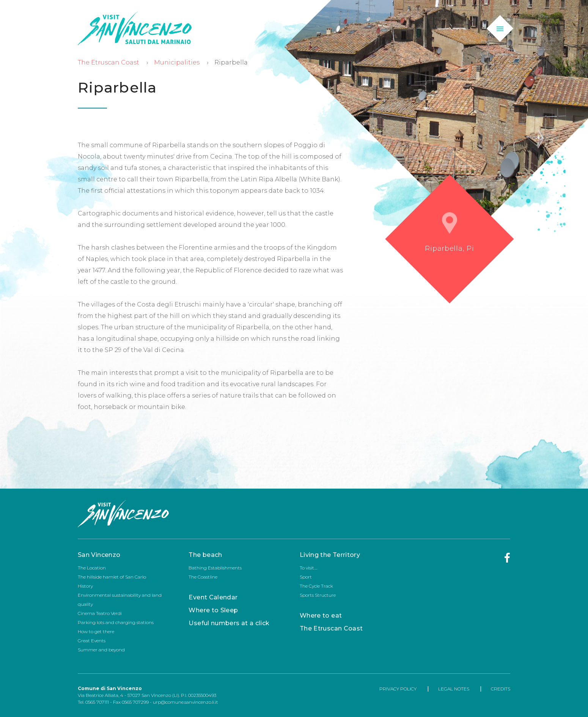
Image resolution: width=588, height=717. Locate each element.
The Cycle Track (316, 586)
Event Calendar (213, 597)
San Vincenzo (99, 555)
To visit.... (308, 568)
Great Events (92, 641)
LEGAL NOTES (454, 689)
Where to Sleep (213, 610)
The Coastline (203, 577)
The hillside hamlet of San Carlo (112, 577)
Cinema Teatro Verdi (100, 613)
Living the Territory (330, 555)
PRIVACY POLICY (398, 689)
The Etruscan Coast (108, 62)
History (85, 586)
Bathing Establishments (215, 568)
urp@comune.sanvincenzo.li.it (186, 702)
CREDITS (501, 689)
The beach (205, 555)
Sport (306, 577)
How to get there (96, 631)
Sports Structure (318, 595)
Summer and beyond (101, 650)
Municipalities (177, 62)
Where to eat (321, 616)
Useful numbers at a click (229, 623)
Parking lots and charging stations (116, 622)
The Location (92, 568)
